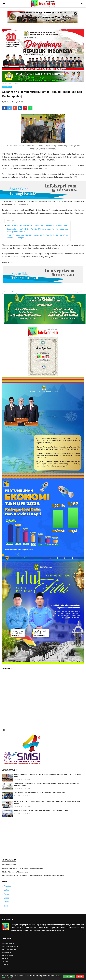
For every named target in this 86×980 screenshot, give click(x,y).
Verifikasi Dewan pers (10, 953)
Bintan (6, 893)
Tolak (80, 977)
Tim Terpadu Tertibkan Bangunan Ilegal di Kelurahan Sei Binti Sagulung (40, 796)
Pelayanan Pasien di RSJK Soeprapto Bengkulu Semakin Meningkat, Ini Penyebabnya (33, 879)
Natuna (6, 905)
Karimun (7, 897)
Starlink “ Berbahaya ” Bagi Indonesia (16, 875)
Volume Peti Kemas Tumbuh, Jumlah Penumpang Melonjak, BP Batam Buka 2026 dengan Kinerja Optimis (47, 788)
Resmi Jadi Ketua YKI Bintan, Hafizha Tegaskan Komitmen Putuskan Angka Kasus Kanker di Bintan (47, 779)
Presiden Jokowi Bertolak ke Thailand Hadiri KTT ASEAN (23, 872)
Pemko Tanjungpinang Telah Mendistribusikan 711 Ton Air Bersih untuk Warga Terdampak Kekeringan (38, 240)
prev (3, 733)
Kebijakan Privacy (8, 959)
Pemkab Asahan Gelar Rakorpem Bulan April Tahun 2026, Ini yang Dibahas (41, 814)
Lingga (6, 901)
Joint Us (5, 968)
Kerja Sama (6, 962)
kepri (6, 909)
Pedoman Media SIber (10, 950)
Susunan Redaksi (8, 947)
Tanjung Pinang (7, 87)
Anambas (7, 889)
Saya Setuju (69, 977)
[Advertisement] (43, 841)
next (5, 733)
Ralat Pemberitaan (9, 868)
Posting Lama (78, 295)
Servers (5, 965)
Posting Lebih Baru (9, 295)
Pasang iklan (7, 956)
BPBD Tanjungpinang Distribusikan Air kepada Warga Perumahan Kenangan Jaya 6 (37, 229)
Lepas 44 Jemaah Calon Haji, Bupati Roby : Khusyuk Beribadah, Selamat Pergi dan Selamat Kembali (47, 806)
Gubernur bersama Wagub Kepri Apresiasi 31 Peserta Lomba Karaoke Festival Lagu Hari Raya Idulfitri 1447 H (38, 234)
